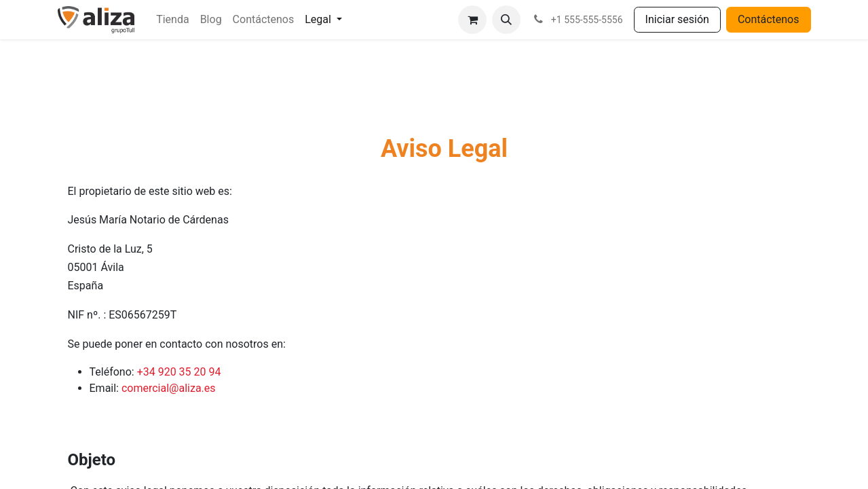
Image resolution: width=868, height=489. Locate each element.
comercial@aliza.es (169, 388)
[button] (506, 20)
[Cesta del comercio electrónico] (472, 20)
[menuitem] (172, 20)
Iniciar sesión (677, 19)
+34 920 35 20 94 (179, 372)
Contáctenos (769, 19)
